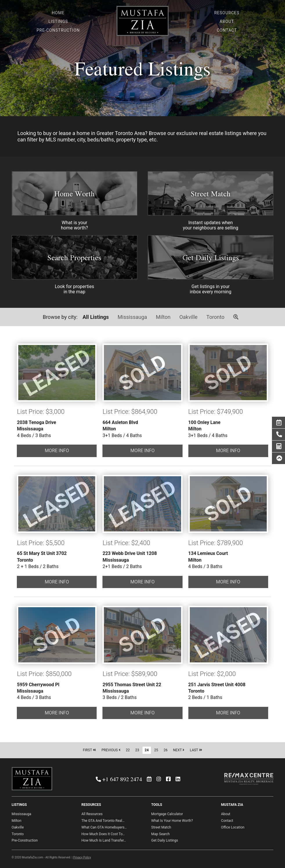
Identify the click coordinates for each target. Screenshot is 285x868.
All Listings (96, 317)
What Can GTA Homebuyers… (104, 827)
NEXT (179, 750)
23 (137, 750)
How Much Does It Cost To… (103, 834)
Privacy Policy (82, 857)
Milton (163, 317)
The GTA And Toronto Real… (103, 821)
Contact (227, 821)
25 (156, 750)
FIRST (89, 750)
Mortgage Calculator (167, 814)
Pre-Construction (25, 840)
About (226, 814)
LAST (196, 750)
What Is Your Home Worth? (172, 821)
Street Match (211, 194)
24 (147, 750)
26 (166, 750)
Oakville (189, 317)
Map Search (160, 834)
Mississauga (132, 317)
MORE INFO (57, 451)
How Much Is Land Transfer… (104, 840)
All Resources (92, 814)
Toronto (215, 317)
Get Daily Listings (211, 257)
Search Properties (74, 257)
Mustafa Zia (142, 23)
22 (128, 750)
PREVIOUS (111, 750)
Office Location (233, 827)
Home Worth (74, 194)
